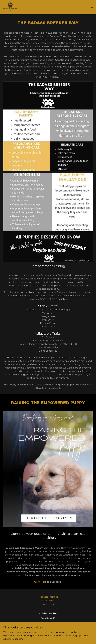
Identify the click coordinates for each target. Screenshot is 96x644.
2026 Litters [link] (48, 601)
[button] (92, 7)
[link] (10, 7)
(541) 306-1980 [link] (48, 623)
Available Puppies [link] (48, 597)
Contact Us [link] (48, 604)
